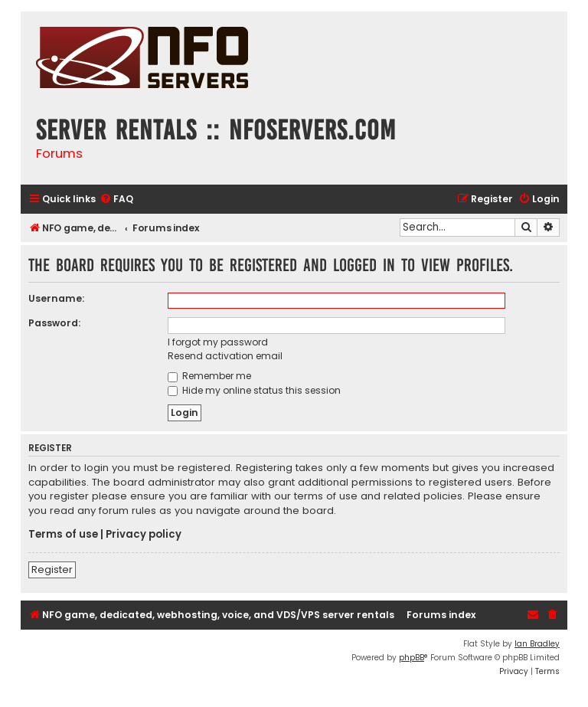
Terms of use (63, 535)
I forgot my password (218, 342)
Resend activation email (225, 356)
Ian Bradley (537, 644)
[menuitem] (116, 200)
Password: (54, 323)
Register (52, 570)
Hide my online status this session (254, 390)
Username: (56, 298)
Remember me (209, 376)
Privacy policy (144, 535)
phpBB (412, 658)
